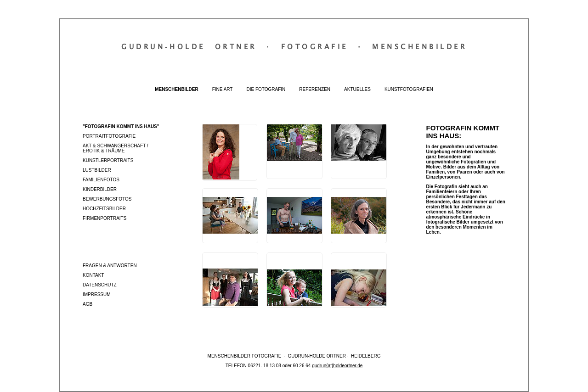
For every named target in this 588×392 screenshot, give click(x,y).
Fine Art (223, 89)
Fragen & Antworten (110, 266)
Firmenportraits (105, 218)
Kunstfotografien (409, 89)
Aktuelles (357, 89)
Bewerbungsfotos (107, 199)
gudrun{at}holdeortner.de (337, 366)
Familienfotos (101, 180)
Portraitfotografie (109, 136)
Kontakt (93, 275)
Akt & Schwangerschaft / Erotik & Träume (116, 148)
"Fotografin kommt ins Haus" (121, 126)
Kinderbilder (100, 189)
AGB (88, 304)
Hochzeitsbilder (104, 209)
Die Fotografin (266, 89)
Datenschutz (100, 285)
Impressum (97, 294)
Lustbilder (97, 170)
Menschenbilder (176, 89)
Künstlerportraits (108, 160)
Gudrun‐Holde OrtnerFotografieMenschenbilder (294, 46)
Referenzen (315, 89)
